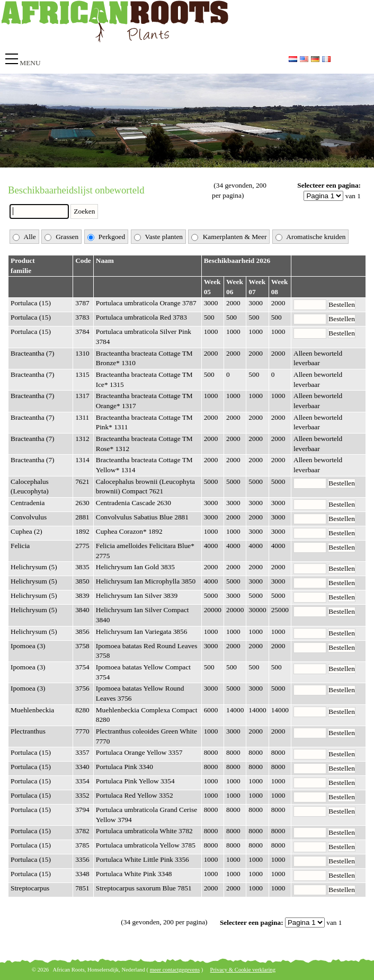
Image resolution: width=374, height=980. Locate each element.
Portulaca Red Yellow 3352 (135, 795)
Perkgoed (106, 237)
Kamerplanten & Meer (229, 237)
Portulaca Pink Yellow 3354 (135, 781)
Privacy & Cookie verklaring (243, 970)
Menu (30, 63)
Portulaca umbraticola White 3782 (144, 831)
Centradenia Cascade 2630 (133, 503)
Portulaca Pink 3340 (124, 767)
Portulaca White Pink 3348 (134, 874)
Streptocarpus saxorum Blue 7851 (144, 888)
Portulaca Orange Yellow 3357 (139, 752)
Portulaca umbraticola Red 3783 (141, 317)
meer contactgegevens (175, 970)
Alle (24, 237)
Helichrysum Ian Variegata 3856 (142, 632)
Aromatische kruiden (311, 237)
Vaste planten (159, 237)
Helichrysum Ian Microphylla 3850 (146, 581)
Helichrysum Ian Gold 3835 (135, 567)
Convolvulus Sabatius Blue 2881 (142, 517)
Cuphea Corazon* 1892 (129, 531)
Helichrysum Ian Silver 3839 (137, 595)
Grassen (61, 237)
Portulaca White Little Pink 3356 (143, 859)
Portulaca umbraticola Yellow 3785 (146, 845)
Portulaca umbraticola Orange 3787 (146, 303)
